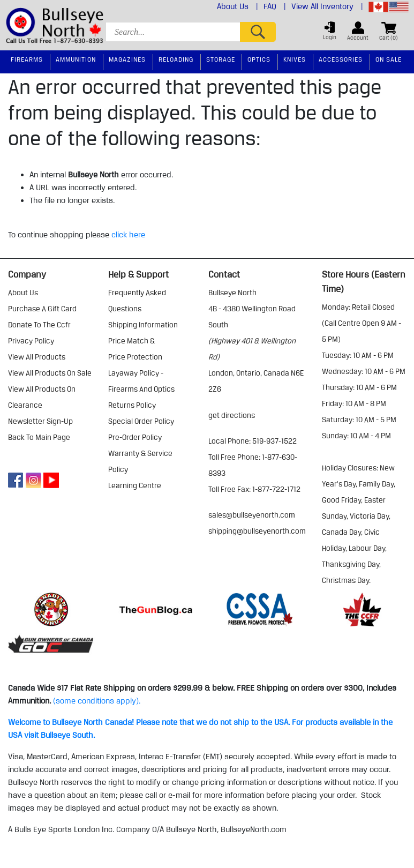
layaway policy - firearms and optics (141, 381)
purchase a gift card (42, 309)
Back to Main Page (39, 437)
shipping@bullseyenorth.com (257, 531)
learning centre (135, 485)
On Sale (389, 59)
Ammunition (76, 59)
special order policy (141, 421)
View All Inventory (327, 6)
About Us (238, 6)
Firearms (27, 59)
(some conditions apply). (97, 701)
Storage (221, 59)
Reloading (176, 59)
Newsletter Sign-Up (40, 421)
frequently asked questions (137, 301)
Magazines (127, 59)
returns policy (132, 405)
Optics (259, 59)
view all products (37, 357)
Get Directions (232, 415)
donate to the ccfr (39, 325)
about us (23, 293)
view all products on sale (50, 373)
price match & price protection (135, 349)
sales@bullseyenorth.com (252, 515)
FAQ (275, 6)
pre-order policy (135, 437)
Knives (295, 59)
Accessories (341, 59)
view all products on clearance (42, 397)
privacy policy (31, 341)
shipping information (143, 325)
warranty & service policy (140, 461)
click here (128, 235)
